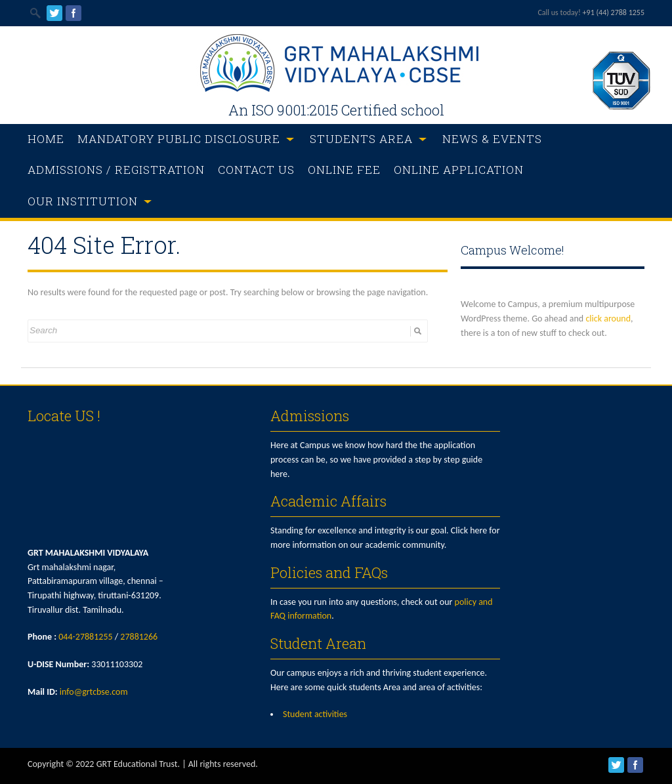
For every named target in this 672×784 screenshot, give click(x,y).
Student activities (315, 714)
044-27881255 (85, 637)
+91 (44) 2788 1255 (614, 12)
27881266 (139, 637)
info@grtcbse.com (94, 692)
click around (608, 319)
